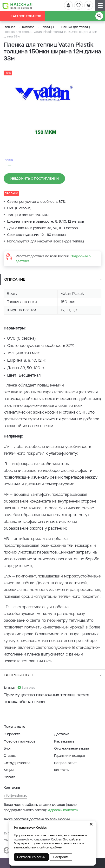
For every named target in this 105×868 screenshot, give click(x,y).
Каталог (28, 27)
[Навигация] (100, 5)
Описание (15, 279)
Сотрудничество (17, 763)
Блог (7, 748)
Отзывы (10, 756)
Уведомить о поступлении (34, 179)
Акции (9, 770)
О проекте (12, 734)
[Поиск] (99, 16)
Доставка (62, 734)
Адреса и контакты (63, 810)
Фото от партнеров (20, 741)
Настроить (61, 857)
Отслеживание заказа (72, 748)
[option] (47, 112)
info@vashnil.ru (15, 795)
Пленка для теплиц (75, 27)
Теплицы (48, 27)
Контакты (62, 770)
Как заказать (64, 741)
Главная (9, 27)
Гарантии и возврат (70, 756)
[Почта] (5, 863)
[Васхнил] (17, 6)
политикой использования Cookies (38, 839)
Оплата (9, 777)
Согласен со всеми (31, 857)
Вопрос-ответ (19, 675)
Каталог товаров (23, 16)
